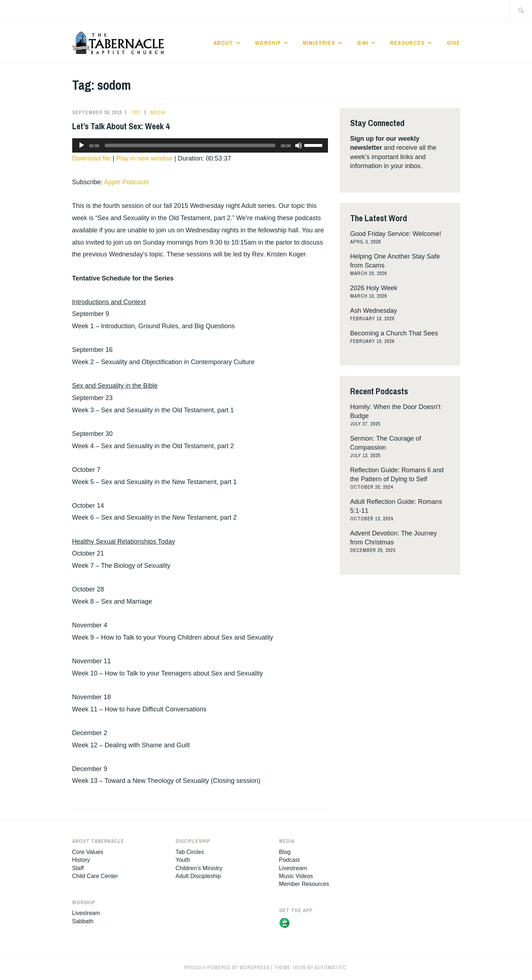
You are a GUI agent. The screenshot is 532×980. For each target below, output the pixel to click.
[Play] (82, 145)
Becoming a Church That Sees (394, 333)
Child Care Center (95, 876)
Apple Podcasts (127, 182)
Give (454, 43)
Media (158, 112)
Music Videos (296, 876)
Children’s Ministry (199, 868)
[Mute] (299, 145)
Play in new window (144, 158)
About (223, 43)
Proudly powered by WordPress (227, 967)
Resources (407, 43)
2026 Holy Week (374, 288)
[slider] (190, 145)
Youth (183, 860)
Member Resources (304, 884)
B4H (363, 43)
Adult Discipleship (198, 876)
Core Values (88, 852)
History (81, 860)
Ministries (319, 43)
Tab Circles (190, 852)
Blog (285, 852)
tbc (136, 112)
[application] (200, 145)
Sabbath (83, 921)
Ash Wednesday (374, 311)
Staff (78, 868)
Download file (92, 158)
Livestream (86, 913)
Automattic (330, 967)
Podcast (290, 860)
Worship (268, 43)
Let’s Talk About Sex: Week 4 (121, 126)
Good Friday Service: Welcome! (396, 234)
